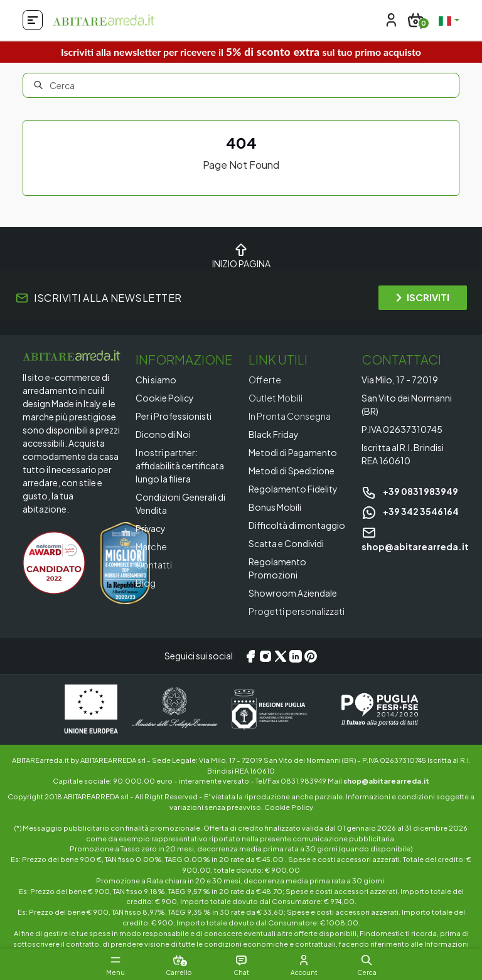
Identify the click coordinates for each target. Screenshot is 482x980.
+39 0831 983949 (410, 491)
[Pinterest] (311, 656)
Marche (151, 546)
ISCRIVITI (423, 297)
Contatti (154, 565)
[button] (367, 960)
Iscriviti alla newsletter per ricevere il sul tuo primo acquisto (241, 52)
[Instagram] (265, 656)
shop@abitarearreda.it (386, 780)
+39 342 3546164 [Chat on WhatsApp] (410, 511)
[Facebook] (250, 656)
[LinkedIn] (296, 656)
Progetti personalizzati (297, 611)
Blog (146, 583)
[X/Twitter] (281, 656)
